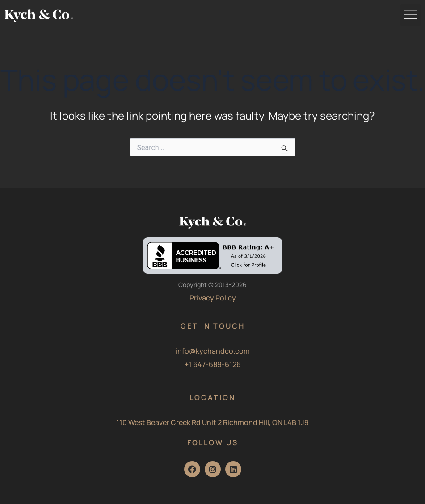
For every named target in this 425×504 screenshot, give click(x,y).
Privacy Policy (213, 298)
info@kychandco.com (213, 351)
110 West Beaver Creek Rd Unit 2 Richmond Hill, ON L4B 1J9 (212, 422)
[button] (410, 15)
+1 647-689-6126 (213, 364)
